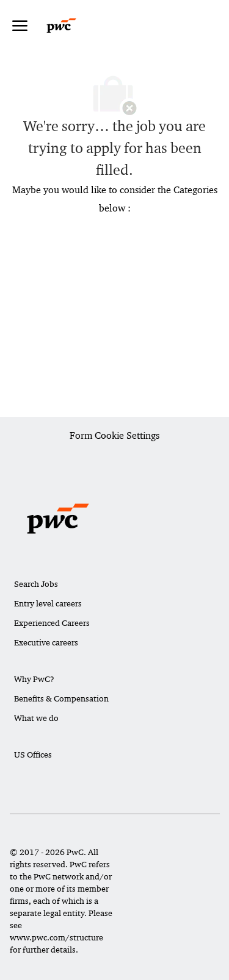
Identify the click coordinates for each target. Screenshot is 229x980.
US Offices (33, 755)
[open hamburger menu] (20, 26)
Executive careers (46, 642)
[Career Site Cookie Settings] (114, 436)
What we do (36, 718)
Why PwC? (34, 679)
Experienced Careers (52, 623)
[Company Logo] (73, 26)
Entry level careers (48, 603)
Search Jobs (36, 584)
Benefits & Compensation (61, 698)
